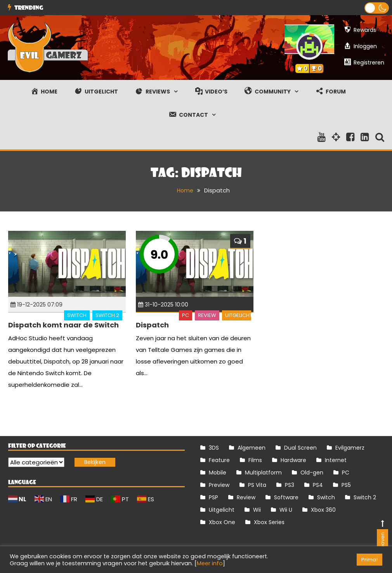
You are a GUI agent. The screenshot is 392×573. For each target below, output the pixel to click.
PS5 (346, 485)
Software (286, 497)
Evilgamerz (350, 448)
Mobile (218, 473)
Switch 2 (107, 315)
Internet (336, 460)
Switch (77, 315)
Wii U (286, 510)
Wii (257, 510)
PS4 (318, 485)
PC (186, 315)
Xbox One (222, 522)
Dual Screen (300, 448)
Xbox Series (269, 522)
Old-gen (312, 473)
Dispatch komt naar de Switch (63, 325)
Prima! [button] (369, 560)
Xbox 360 (323, 510)
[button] (377, 8)
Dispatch (152, 325)
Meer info (210, 563)
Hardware (293, 460)
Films (255, 460)
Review (207, 315)
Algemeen (252, 448)
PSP (213, 497)
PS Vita (257, 485)
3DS (214, 448)
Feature (219, 460)
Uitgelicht (239, 315)
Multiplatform (263, 473)
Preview (219, 485)
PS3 (290, 485)
